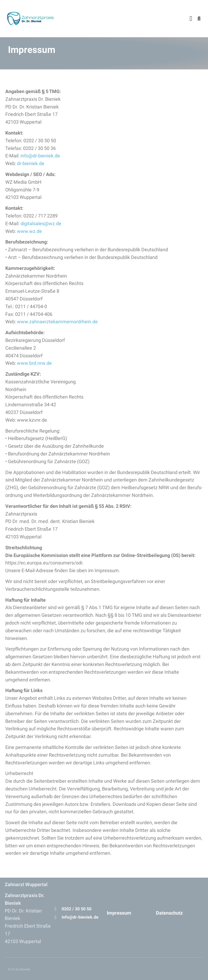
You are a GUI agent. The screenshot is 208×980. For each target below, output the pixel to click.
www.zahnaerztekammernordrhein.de (57, 322)
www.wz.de (29, 231)
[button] (191, 19)
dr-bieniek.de (31, 163)
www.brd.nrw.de (34, 363)
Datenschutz (169, 913)
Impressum (119, 913)
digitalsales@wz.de (41, 223)
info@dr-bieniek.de (40, 156)
